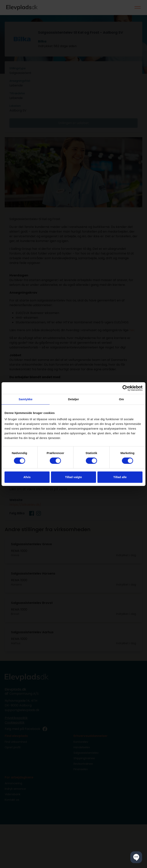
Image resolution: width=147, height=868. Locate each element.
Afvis (27, 477)
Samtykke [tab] (26, 399)
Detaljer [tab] (73, 399)
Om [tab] (121, 399)
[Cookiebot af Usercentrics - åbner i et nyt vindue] (125, 388)
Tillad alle (120, 477)
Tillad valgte (73, 477)
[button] (136, 857)
